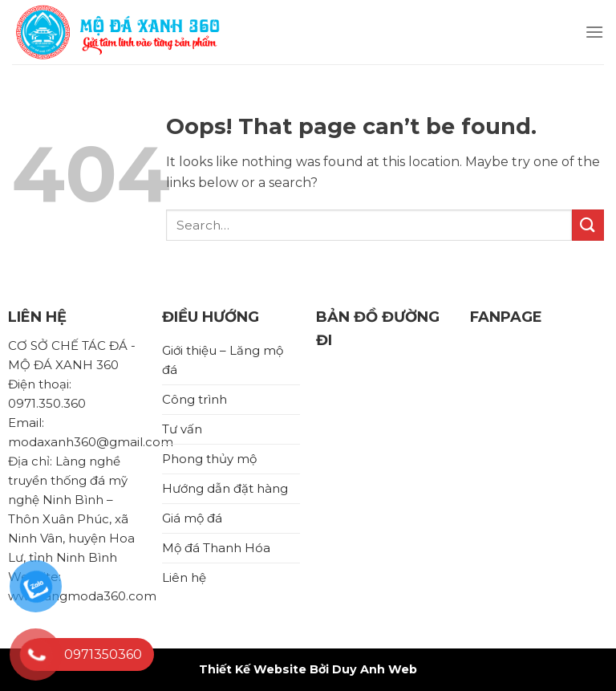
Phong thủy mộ (209, 459)
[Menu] (594, 32)
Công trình (195, 399)
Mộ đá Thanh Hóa (216, 548)
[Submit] (588, 225)
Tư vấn (182, 429)
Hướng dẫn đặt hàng (225, 488)
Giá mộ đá (192, 518)
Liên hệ (184, 577)
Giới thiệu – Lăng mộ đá (223, 360)
